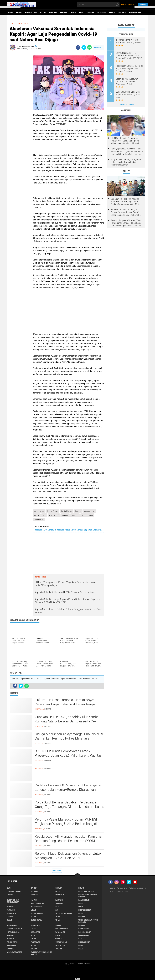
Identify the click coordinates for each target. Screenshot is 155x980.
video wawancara (15, 952)
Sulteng (82, 917)
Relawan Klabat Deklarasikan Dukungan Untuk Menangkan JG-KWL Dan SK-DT (68, 856)
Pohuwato (11, 913)
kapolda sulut (89, 511)
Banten (34, 888)
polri (81, 945)
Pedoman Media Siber (137, 888)
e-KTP (33, 929)
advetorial (36, 925)
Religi (33, 917)
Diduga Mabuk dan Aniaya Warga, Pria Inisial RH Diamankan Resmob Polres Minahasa (70, 736)
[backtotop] (77, 876)
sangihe (10, 949)
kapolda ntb (60, 932)
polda (33, 945)
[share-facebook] (78, 47)
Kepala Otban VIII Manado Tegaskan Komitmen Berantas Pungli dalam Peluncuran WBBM (69, 839)
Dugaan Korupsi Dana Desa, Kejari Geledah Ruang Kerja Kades (128, 94)
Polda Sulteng (37, 913)
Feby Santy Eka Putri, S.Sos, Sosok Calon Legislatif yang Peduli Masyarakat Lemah (126, 162)
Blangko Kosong (14, 891)
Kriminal (64, 13)
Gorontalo (59, 895)
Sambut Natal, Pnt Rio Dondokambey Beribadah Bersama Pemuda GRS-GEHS (129, 56)
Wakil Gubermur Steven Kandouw (88, 921)
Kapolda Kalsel (37, 903)
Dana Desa (35, 895)
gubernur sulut (61, 929)
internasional (13, 932)
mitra (33, 939)
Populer (143, 5)
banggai (58, 925)
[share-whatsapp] (89, 47)
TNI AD (57, 920)
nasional (75, 515)
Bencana (58, 888)
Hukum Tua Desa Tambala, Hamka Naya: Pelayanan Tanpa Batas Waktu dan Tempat (66, 702)
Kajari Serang (84, 900)
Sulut (10, 920)
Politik (43, 13)
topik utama (39, 519)
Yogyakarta (12, 925)
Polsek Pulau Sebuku (63, 913)
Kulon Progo (36, 907)
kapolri (37, 515)
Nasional (122, 13)
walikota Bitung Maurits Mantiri (42, 953)
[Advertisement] (20, 91)
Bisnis (82, 13)
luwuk (57, 935)
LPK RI (57, 907)
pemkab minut (84, 942)
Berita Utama (66, 511)
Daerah (78, 511)
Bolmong (35, 891)
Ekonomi (91, 13)
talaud (34, 949)
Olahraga (102, 13)
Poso (80, 913)
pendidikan (12, 945)
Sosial (57, 917)
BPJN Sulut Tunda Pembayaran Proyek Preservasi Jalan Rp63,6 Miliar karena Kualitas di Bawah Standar (68, 755)
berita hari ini (39, 511)
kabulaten (35, 932)
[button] (10, 7)
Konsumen (59, 903)
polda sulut (60, 945)
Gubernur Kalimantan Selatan (88, 896)
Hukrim (34, 900)
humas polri (84, 929)
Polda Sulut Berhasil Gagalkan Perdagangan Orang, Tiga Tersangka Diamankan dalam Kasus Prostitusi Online (69, 807)
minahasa (11, 939)
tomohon (58, 949)
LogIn (127, 891)
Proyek (10, 917)
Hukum (74, 13)
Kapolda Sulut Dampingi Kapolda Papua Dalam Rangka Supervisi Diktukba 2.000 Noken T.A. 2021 (69, 530)
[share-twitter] (84, 47)
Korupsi (82, 903)
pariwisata (35, 942)
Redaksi (112, 888)
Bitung (81, 888)
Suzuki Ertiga (37, 920)
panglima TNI (13, 942)
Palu (56, 910)
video (81, 949)
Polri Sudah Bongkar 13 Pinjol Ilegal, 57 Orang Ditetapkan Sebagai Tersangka (129, 68)
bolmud (82, 925)
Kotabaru (11, 907)
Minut (33, 910)
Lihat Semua (57, 871)
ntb (80, 939)
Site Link (112, 891)
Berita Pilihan (53, 511)
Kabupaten (59, 900)
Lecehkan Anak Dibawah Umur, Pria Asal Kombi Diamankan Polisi (127, 81)
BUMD (9, 888)
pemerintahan (87, 515)
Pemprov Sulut (85, 910)
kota (44, 515)
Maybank (11, 910)
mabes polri (54, 515)
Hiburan (112, 13)
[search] (98, 5)
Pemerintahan (31, 13)
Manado (65, 515)
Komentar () (99, 47)
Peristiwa (53, 13)
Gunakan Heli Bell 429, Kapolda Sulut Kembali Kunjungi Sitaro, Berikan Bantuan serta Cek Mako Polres (68, 721)
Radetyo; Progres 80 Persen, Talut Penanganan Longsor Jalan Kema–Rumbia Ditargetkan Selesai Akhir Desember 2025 (68, 790)
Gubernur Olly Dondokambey (13, 901)
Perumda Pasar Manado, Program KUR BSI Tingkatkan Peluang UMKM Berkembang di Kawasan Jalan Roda (66, 824)
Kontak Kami (122, 888)
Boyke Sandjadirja (86, 891)
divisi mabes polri (15, 929)
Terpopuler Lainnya (126, 104)
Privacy (120, 891)
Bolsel (57, 891)
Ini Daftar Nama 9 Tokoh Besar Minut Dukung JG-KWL (129, 41)
